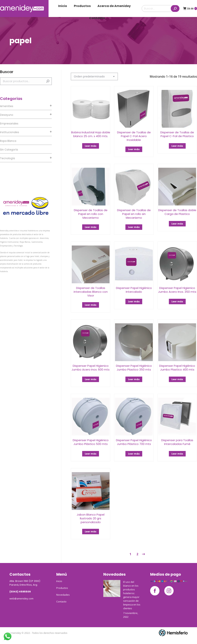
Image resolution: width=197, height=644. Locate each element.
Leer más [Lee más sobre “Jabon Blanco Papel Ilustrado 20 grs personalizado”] (91, 532)
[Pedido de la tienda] (94, 76)
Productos (62, 588)
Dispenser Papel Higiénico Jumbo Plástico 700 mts (134, 442)
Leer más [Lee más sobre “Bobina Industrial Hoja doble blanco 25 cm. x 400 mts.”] (91, 146)
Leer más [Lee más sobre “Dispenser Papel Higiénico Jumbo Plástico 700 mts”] (134, 454)
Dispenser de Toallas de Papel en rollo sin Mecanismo (134, 214)
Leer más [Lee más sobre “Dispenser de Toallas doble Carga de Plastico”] (177, 224)
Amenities (7, 106)
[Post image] (112, 588)
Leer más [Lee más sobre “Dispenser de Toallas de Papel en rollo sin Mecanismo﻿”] (134, 227)
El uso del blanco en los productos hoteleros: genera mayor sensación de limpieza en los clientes (132, 595)
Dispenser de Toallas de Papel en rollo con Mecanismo (91, 214)
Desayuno (7, 115)
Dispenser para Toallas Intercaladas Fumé (177, 442)
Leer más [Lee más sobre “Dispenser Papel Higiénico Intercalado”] (134, 302)
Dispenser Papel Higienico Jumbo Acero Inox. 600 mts (91, 368)
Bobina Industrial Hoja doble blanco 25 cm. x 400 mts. (91, 134)
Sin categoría (9, 150)
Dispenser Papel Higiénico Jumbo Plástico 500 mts (91, 442)
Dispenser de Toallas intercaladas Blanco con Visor (91, 292)
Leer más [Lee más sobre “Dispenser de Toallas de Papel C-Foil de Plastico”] (177, 146)
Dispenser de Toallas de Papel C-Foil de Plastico (177, 134)
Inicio (59, 581)
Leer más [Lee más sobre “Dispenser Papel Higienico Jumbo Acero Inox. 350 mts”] (177, 302)
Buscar (48, 81)
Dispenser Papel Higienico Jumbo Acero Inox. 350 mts (177, 290)
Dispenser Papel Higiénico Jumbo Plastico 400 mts (177, 368)
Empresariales (9, 124)
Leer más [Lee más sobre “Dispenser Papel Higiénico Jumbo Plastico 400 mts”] (177, 379)
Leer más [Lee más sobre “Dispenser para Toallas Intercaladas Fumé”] (177, 454)
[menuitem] (63, 6)
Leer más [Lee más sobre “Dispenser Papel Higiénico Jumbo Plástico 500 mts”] (91, 454)
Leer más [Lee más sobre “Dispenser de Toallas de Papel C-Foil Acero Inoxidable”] (134, 149)
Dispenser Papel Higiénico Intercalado (134, 290)
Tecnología (7, 158)
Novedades (63, 595)
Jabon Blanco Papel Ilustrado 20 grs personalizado (91, 518)
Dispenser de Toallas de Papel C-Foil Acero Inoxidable (134, 136)
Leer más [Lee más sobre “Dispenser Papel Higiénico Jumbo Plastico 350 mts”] (134, 379)
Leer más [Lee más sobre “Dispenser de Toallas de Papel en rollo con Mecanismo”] (91, 227)
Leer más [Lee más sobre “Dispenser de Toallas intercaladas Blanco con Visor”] (91, 305)
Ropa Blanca (8, 141)
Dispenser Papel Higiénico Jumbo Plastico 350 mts (134, 368)
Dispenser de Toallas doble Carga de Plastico (177, 212)
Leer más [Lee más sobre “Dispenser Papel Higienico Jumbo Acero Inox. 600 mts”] (91, 379)
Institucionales (10, 132)
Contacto (61, 602)
